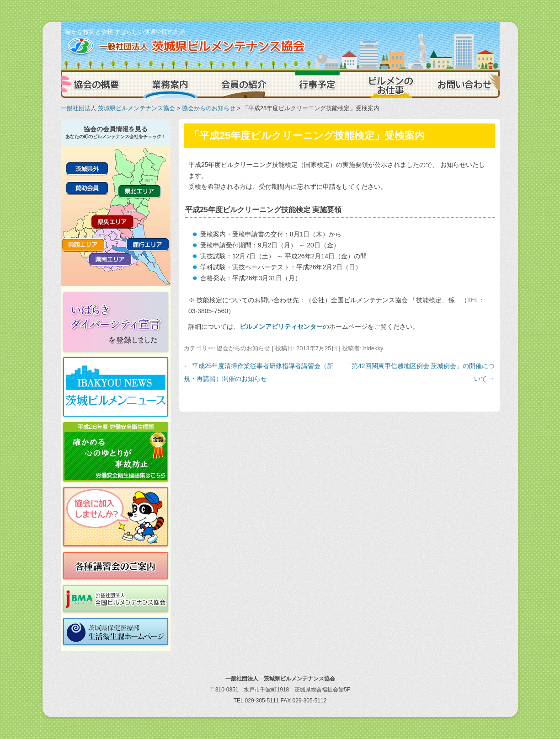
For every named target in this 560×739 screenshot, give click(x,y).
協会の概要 (97, 84)
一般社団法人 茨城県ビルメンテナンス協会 (118, 108)
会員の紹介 (244, 84)
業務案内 (171, 84)
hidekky (373, 348)
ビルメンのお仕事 (390, 84)
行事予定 (317, 84)
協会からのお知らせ (209, 108)
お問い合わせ (463, 84)
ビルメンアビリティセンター (281, 327)
